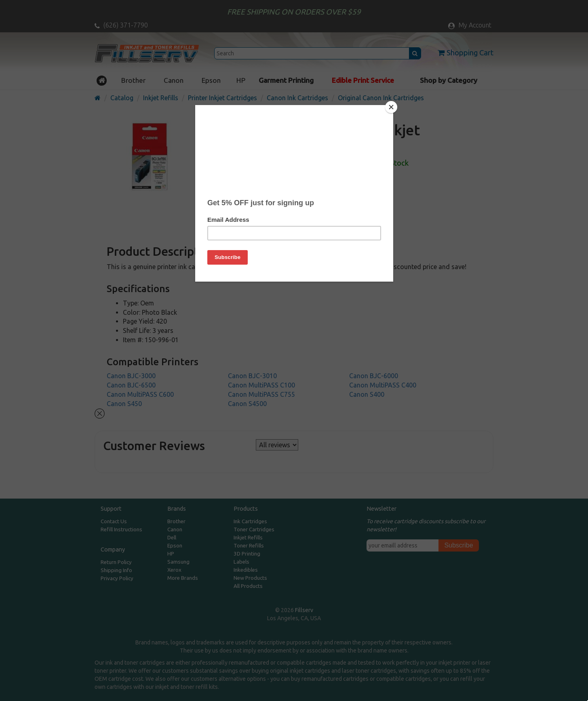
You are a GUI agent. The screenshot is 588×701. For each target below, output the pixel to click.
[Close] (391, 107)
